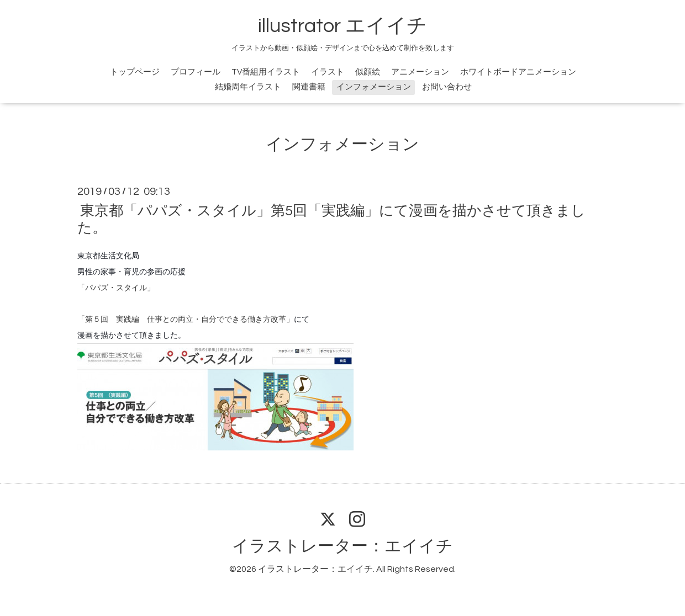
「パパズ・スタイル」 (116, 288)
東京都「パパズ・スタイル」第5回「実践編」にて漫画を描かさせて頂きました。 (331, 219)
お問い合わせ (447, 87)
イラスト (328, 72)
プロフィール (196, 72)
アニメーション (420, 72)
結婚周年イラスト (248, 87)
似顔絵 (368, 72)
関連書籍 (309, 87)
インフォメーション (374, 87)
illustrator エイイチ (342, 26)
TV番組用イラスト (266, 72)
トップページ (135, 72)
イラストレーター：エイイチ (342, 546)
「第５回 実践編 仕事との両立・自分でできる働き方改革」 (186, 319)
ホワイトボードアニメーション (518, 72)
